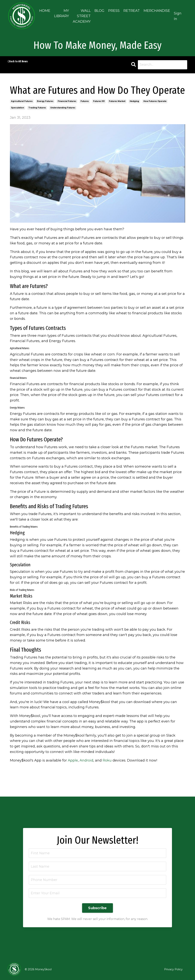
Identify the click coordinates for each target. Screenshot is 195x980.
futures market (117, 101)
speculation (18, 108)
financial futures (67, 101)
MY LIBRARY (62, 13)
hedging (134, 101)
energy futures (45, 101)
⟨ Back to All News (18, 61)
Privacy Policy (173, 969)
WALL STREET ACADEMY (82, 16)
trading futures (37, 108)
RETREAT (132, 11)
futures (85, 101)
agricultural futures (22, 101)
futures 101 (99, 101)
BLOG (99, 11)
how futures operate (155, 101)
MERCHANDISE (157, 11)
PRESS (114, 11)
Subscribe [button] (97, 908)
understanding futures (63, 108)
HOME (45, 11)
